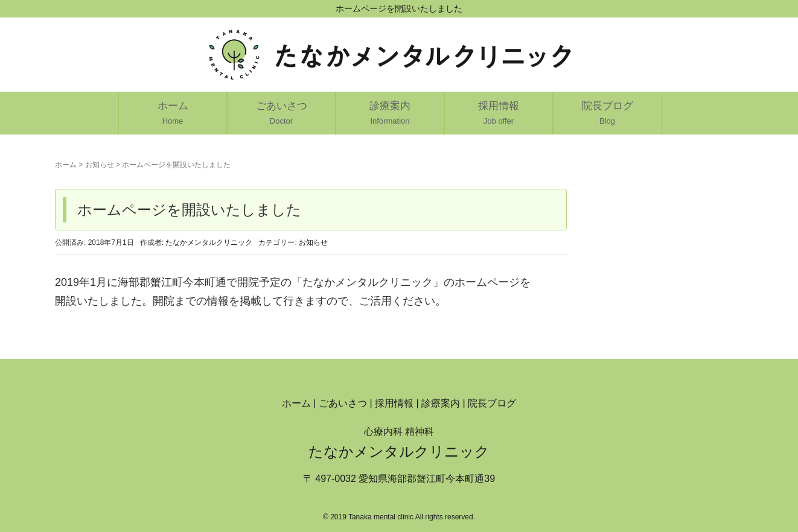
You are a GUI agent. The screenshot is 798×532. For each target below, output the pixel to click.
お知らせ (100, 165)
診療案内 (441, 403)
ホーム (66, 165)
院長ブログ (492, 403)
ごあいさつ (343, 403)
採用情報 (394, 403)
